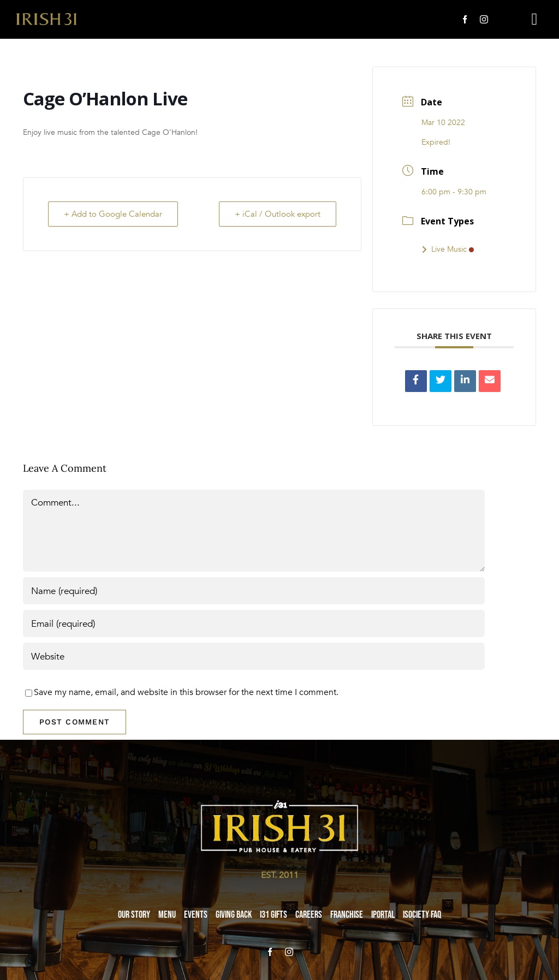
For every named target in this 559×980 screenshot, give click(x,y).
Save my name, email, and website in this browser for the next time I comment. (186, 692)
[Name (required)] (254, 591)
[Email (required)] (254, 623)
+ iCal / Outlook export (278, 214)
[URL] (254, 656)
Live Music (448, 249)
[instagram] (484, 19)
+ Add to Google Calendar (113, 214)
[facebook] (465, 19)
